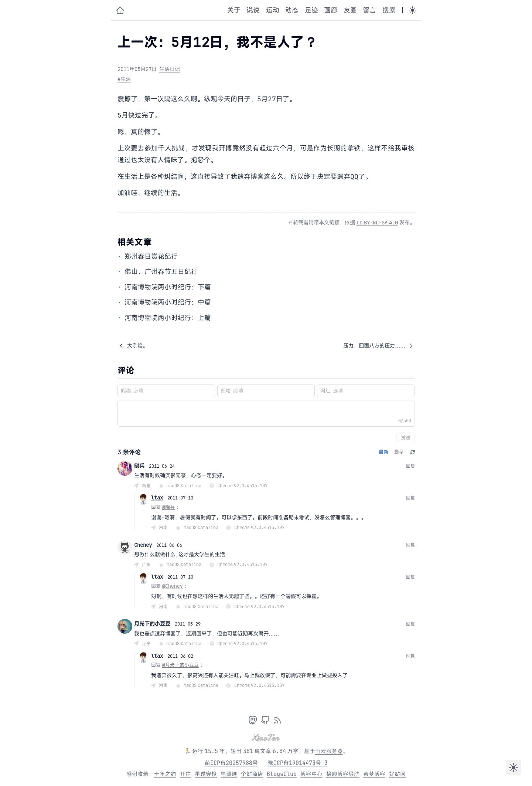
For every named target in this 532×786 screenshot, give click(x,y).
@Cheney (173, 586)
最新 (383, 452)
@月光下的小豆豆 (180, 665)
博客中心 (311, 774)
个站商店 (252, 774)
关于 (234, 10)
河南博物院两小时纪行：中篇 (168, 302)
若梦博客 (374, 774)
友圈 (350, 10)
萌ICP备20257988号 (231, 763)
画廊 (331, 10)
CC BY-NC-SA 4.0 (377, 222)
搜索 (389, 10)
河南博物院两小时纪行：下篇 (168, 287)
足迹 (311, 10)
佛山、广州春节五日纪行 (161, 271)
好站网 (397, 774)
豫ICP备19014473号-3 (298, 763)
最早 (399, 452)
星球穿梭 (206, 774)
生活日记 (170, 69)
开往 (185, 774)
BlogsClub (282, 774)
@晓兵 (168, 507)
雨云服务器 (329, 751)
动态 (292, 10)
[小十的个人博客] (120, 10)
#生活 (124, 79)
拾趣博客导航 (343, 774)
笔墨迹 (229, 774)
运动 (273, 10)
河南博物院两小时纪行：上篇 (168, 318)
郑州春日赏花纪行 (151, 256)
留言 (369, 10)
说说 (253, 10)
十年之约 (165, 774)
